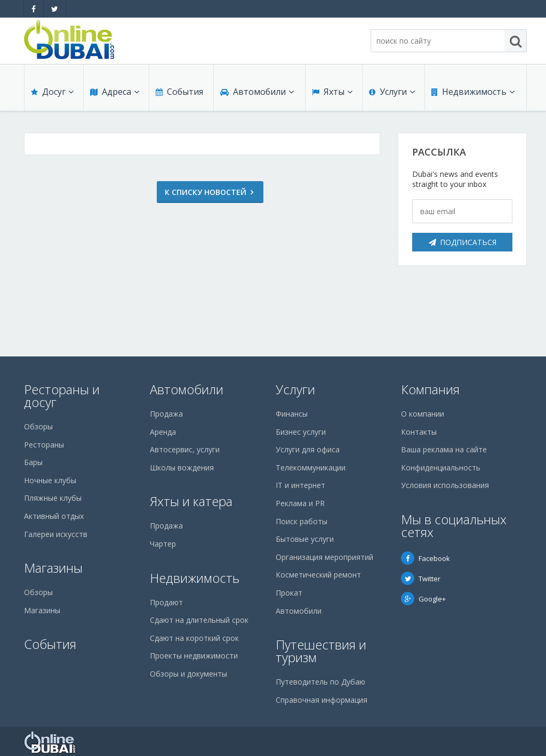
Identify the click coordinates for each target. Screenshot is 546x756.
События (179, 92)
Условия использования (445, 485)
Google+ (423, 599)
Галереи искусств (56, 534)
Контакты (419, 432)
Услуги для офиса (308, 449)
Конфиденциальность (441, 468)
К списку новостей (198, 192)
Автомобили (257, 92)
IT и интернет (300, 485)
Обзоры (38, 426)
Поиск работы (302, 521)
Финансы (292, 414)
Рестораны (44, 445)
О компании (423, 414)
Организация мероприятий (324, 557)
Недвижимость (473, 92)
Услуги (392, 92)
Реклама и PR (300, 503)
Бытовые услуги (305, 539)
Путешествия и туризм (321, 651)
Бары (33, 462)
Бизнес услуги (301, 432)
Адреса (115, 92)
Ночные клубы (50, 480)
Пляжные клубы (53, 498)
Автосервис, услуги (185, 449)
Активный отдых (54, 516)
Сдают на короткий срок (194, 638)
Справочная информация (322, 700)
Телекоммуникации (311, 468)
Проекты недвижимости (194, 656)
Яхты (332, 92)
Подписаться (463, 242)
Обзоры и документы (188, 674)
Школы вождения (182, 468)
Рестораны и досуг (62, 396)
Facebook (425, 558)
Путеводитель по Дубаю (320, 682)
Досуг (52, 92)
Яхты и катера (191, 501)
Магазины (53, 568)
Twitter (421, 579)
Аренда (163, 432)
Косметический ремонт (318, 575)
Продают (166, 602)
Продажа (166, 414)
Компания (430, 389)
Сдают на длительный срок (199, 620)
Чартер (163, 544)
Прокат (289, 593)
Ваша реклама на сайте (444, 449)
